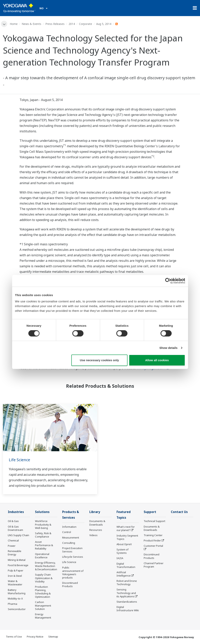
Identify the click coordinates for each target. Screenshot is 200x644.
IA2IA (120, 558)
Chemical (13, 540)
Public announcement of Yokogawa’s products (73, 573)
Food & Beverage (18, 565)
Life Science (19, 460)
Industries (16, 512)
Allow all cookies (157, 360)
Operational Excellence (42, 556)
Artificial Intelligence (124, 574)
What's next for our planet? (126, 528)
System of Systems (122, 551)
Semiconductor (17, 609)
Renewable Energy (15, 553)
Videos (93, 535)
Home (14, 24)
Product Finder (152, 540)
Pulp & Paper (16, 570)
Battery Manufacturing (17, 592)
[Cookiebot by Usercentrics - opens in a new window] (168, 281)
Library (95, 512)
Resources (96, 530)
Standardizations (127, 602)
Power (12, 546)
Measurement (71, 538)
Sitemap (53, 637)
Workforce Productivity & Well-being (43, 524)
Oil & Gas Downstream (15, 528)
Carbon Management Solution (43, 606)
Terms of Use (14, 637)
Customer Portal (153, 546)
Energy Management (43, 616)
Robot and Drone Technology (127, 583)
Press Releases (55, 24)
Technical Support (154, 521)
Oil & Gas (13, 521)
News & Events (31, 24)
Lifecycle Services (73, 557)
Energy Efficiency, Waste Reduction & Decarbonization (46, 566)
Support (150, 512)
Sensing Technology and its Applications (126, 593)
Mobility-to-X (15, 599)
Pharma (13, 604)
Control (67, 532)
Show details (168, 348)
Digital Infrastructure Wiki (128, 609)
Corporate (86, 24)
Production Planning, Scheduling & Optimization (43, 592)
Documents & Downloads (97, 523)
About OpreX (124, 544)
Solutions (42, 512)
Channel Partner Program (154, 565)
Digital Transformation (126, 565)
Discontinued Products (70, 584)
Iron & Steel (15, 576)
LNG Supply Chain (18, 535)
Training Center (153, 535)
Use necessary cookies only (99, 360)
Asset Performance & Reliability (44, 545)
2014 (72, 24)
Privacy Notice (35, 637)
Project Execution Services (72, 550)
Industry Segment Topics (127, 537)
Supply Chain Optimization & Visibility (44, 578)
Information (69, 527)
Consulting (69, 543)
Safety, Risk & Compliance (43, 535)
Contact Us (179, 512)
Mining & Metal (17, 560)
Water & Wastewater (15, 583)
